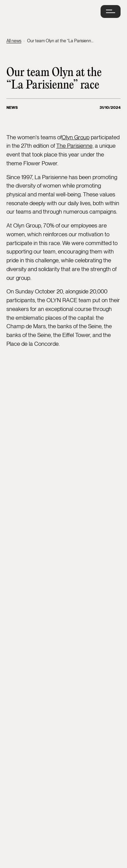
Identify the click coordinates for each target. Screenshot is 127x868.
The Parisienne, (75, 146)
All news (14, 41)
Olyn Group (76, 137)
